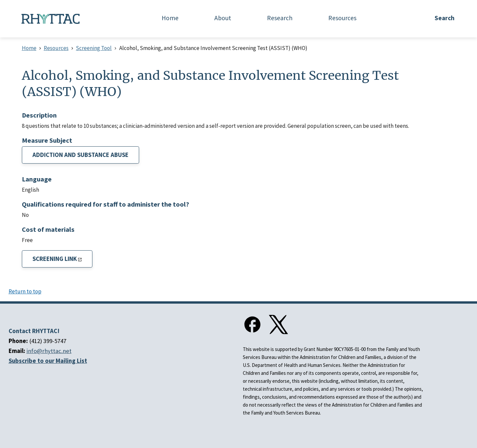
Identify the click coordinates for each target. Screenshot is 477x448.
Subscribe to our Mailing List (48, 361)
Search (445, 18)
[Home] (51, 19)
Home (170, 18)
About (223, 18)
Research (280, 18)
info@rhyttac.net (49, 351)
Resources (56, 48)
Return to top (25, 291)
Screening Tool (94, 48)
